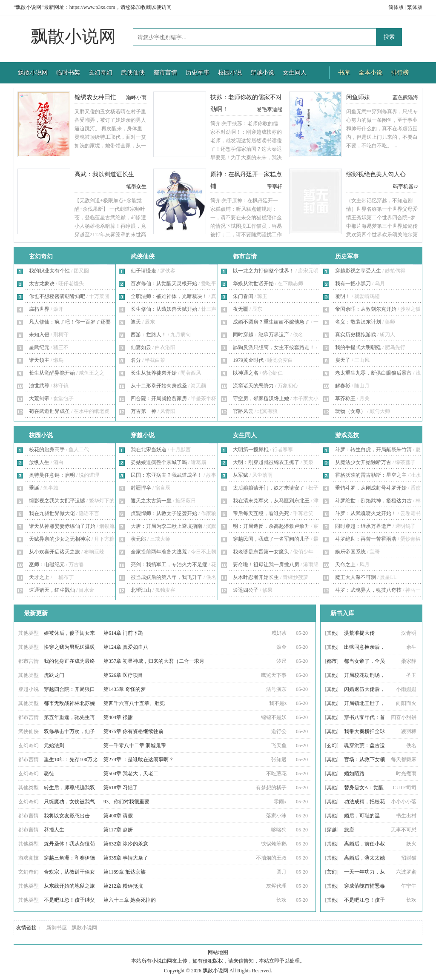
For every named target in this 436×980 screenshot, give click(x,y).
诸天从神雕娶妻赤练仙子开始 (62, 526)
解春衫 (343, 386)
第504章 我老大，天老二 (131, 774)
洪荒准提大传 (359, 633)
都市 (332, 661)
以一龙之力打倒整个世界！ (264, 271)
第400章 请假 (118, 816)
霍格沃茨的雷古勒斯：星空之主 (371, 475)
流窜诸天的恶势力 (253, 386)
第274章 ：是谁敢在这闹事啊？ (139, 759)
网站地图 (218, 952)
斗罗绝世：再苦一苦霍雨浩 (366, 539)
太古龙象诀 (42, 284)
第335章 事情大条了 (126, 858)
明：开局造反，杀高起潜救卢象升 (271, 526)
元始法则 (54, 745)
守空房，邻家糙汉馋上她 (261, 398)
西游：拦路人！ (149, 335)
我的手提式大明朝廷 (358, 347)
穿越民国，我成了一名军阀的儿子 (271, 539)
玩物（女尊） (350, 411)
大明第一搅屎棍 (251, 450)
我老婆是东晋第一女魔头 (261, 552)
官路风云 (243, 411)
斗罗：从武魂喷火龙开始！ (366, 513)
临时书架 (68, 73)
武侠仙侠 (133, 73)
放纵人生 (39, 462)
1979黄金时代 (248, 360)
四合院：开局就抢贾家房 (159, 398)
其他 (332, 633)
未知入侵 (39, 335)
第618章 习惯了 (121, 788)
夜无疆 (241, 309)
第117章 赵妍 (118, 830)
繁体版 (415, 7)
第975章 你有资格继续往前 (133, 731)
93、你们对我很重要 (126, 802)
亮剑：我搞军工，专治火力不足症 (169, 565)
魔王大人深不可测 (356, 577)
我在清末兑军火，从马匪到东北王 (271, 501)
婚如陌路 (354, 774)
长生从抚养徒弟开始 (154, 373)
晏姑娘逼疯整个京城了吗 (159, 462)
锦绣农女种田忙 (95, 97)
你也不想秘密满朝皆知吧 (57, 296)
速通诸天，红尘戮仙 (52, 590)
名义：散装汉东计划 (358, 322)
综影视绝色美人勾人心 (376, 174)
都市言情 (165, 73)
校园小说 (230, 73)
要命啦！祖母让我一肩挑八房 (266, 565)
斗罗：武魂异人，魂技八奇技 (368, 590)
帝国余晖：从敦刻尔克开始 (366, 309)
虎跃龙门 (54, 675)
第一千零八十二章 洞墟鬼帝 (135, 745)
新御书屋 (57, 928)
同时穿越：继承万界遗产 (261, 335)
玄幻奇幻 (100, 73)
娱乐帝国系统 (350, 552)
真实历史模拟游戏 (356, 335)
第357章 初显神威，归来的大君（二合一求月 (154, 661)
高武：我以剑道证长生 (104, 174)
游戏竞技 (347, 435)
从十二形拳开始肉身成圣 (159, 386)
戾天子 (343, 360)
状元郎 (138, 539)
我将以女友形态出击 (67, 816)
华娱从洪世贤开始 (253, 284)
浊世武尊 (39, 386)
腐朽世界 (39, 309)
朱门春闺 (243, 296)
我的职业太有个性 (49, 271)
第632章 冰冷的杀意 (126, 844)
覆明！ (343, 296)
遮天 (136, 322)
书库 (344, 73)
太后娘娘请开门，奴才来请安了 (269, 488)
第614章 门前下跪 (123, 633)
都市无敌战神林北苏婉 (69, 703)
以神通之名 (246, 373)
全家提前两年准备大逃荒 (159, 552)
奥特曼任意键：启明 (52, 475)
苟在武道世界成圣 (49, 411)
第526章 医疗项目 (123, 675)
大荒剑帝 (39, 398)
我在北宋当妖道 (149, 450)
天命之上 (345, 565)
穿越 (332, 830)
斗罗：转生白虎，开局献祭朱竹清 (373, 450)
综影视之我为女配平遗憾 (57, 501)
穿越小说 (262, 73)
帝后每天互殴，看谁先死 (261, 513)
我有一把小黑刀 (353, 284)
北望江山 (141, 590)
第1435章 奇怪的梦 (125, 689)
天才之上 (39, 577)
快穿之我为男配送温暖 (69, 647)
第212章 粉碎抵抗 (123, 886)
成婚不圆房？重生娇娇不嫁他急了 (271, 322)
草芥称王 (345, 398)
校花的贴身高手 (47, 450)
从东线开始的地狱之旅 (69, 886)
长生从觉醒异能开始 (52, 373)
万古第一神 (143, 411)
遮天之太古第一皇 (151, 501)
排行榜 (400, 73)
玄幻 (332, 745)
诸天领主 (39, 360)
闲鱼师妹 (358, 97)
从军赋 (241, 475)
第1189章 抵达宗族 (125, 872)
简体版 (396, 7)
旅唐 (349, 830)
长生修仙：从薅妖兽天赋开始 (164, 309)
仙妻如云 (141, 347)
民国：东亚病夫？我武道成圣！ (166, 475)
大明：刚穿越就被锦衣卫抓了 (266, 462)
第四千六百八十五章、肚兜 (134, 703)
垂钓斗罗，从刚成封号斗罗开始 (371, 488)
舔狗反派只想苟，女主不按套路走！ (274, 347)
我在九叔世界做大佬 (52, 513)
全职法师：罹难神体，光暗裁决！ (169, 296)
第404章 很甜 (118, 717)
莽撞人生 (54, 830)
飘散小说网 (73, 36)
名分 (136, 360)
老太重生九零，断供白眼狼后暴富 (373, 373)
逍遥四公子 (246, 590)
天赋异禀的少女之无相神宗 (60, 539)
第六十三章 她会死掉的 (130, 900)
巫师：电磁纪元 (47, 565)
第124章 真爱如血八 (126, 647)
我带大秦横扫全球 (364, 731)
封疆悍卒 (141, 488)
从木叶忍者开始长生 (256, 577)
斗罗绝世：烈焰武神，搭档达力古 (373, 501)
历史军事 (198, 73)
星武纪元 (39, 347)
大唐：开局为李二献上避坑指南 (166, 526)
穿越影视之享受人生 (358, 271)
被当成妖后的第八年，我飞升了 (166, 577)
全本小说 (370, 73)
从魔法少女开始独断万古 (363, 462)
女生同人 (295, 73)
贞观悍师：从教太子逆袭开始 (164, 513)
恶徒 (49, 774)
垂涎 (34, 488)
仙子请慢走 (143, 271)
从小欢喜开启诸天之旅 (54, 552)
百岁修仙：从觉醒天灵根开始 (164, 284)
